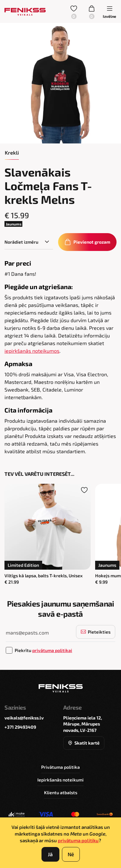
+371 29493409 (20, 727)
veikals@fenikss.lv (24, 718)
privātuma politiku (78, 840)
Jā (50, 854)
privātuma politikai (52, 650)
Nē (71, 854)
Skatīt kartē (84, 743)
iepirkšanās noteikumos (32, 351)
